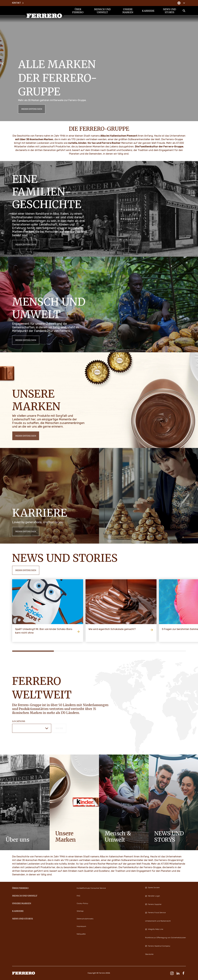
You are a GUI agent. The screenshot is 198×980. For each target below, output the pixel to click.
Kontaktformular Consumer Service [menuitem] (91, 888)
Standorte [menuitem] (149, 954)
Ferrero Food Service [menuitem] (155, 913)
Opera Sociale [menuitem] (152, 888)
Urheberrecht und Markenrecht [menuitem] (158, 921)
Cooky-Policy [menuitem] (82, 903)
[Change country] (181, 3)
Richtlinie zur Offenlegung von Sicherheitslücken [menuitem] (165, 938)
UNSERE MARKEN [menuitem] (128, 11)
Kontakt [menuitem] (18, 3)
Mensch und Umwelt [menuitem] (102, 11)
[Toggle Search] (184, 11)
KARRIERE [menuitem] (148, 11)
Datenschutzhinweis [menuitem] (85, 919)
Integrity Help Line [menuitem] (154, 929)
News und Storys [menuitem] (169, 11)
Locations (19, 721)
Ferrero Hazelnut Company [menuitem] (158, 946)
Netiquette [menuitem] (81, 934)
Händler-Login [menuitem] (153, 896)
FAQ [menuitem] (78, 896)
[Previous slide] (3, 63)
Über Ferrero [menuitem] (78, 11)
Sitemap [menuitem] (80, 911)
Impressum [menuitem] (81, 926)
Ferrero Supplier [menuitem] (153, 904)
